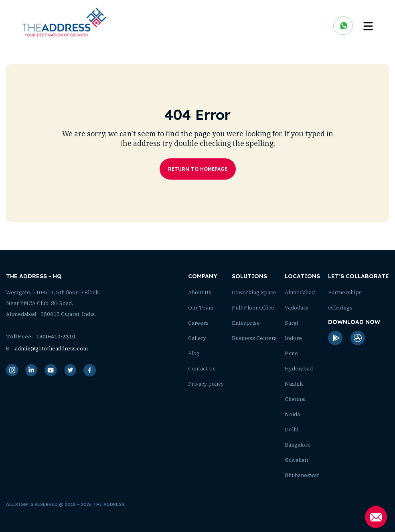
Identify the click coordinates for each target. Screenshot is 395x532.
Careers (198, 323)
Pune (291, 353)
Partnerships (345, 292)
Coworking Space (254, 292)
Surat (292, 323)
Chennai (295, 399)
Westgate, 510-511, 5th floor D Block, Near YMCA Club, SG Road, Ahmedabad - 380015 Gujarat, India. (53, 303)
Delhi (292, 430)
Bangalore (298, 445)
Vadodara (297, 308)
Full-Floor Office (253, 308)
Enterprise (246, 323)
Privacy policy (206, 384)
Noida (292, 414)
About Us (200, 292)
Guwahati (296, 460)
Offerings (340, 308)
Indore (293, 338)
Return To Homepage (198, 169)
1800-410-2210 (41, 337)
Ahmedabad (300, 292)
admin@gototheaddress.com (47, 349)
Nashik (294, 384)
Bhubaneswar (302, 475)
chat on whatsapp (343, 26)
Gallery (197, 338)
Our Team (201, 308)
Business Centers (254, 338)
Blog (194, 353)
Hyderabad (299, 369)
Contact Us (202, 369)
